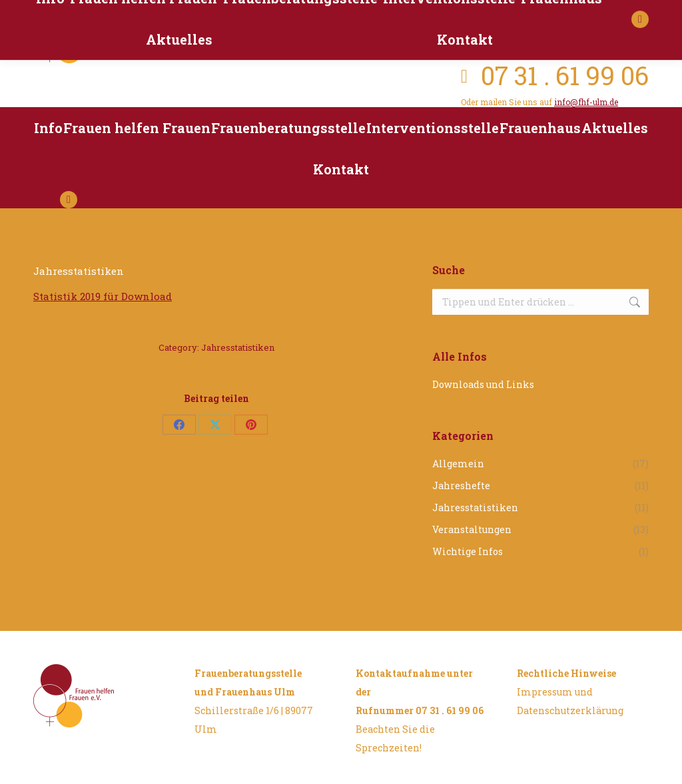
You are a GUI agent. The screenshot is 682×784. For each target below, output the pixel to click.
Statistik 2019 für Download (103, 296)
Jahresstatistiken (238, 347)
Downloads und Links (483, 384)
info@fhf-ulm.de (586, 102)
